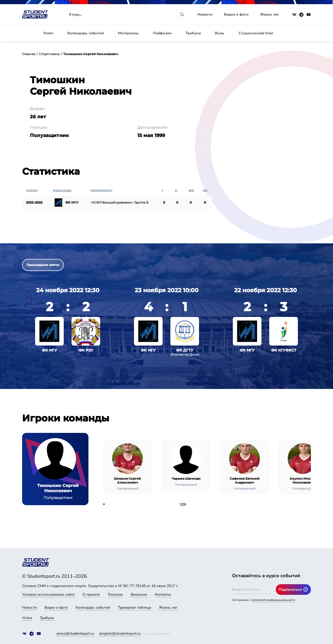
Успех (48, 33)
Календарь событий (85, 33)
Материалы (128, 33)
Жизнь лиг (270, 14)
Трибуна (193, 33)
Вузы (220, 33)
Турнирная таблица (135, 607)
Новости (205, 14)
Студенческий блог (256, 33)
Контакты (163, 594)
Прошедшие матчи (43, 265)
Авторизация (299, 33)
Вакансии (139, 594)
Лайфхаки (162, 33)
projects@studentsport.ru (120, 633)
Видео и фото (236, 14)
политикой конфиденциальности (273, 600)
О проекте (91, 594)
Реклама (115, 594)
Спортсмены (49, 54)
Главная (29, 54)
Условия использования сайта (48, 594)
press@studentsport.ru (75, 633)
